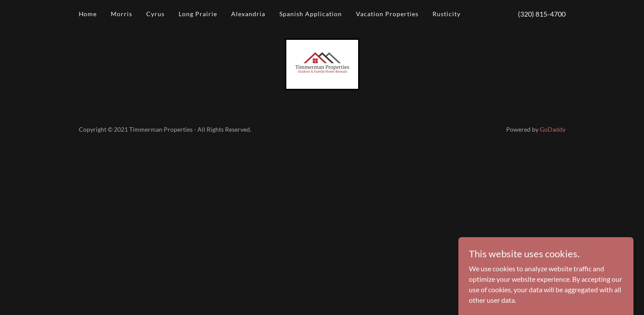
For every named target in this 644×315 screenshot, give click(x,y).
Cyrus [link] (155, 14)
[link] (322, 63)
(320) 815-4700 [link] (542, 14)
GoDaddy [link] (553, 129)
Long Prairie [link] (198, 14)
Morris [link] (121, 14)
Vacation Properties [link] (387, 14)
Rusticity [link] (447, 14)
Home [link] (88, 14)
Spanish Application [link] (311, 14)
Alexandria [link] (248, 14)
